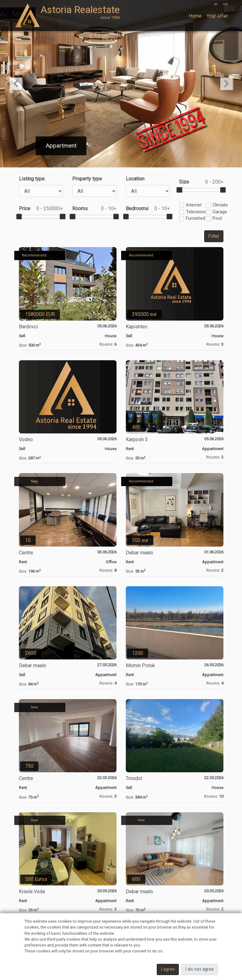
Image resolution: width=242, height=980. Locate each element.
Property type (87, 179)
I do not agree (200, 969)
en (216, 4)
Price (41, 209)
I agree (168, 969)
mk (225, 4)
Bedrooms (148, 209)
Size (201, 182)
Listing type (32, 179)
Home (195, 16)
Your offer (217, 16)
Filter (214, 236)
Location (135, 179)
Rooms (94, 209)
